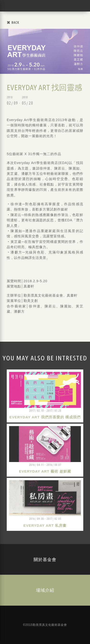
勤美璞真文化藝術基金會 (11, 6)
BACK (15, 23)
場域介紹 (45, 590)
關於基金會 (45, 559)
